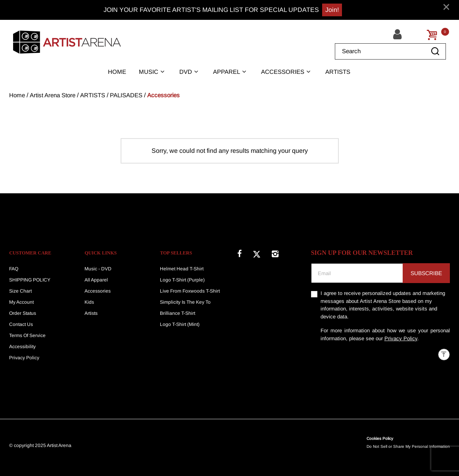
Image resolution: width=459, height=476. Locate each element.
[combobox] (390, 51)
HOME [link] (117, 72)
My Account (21, 302)
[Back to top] (444, 355)
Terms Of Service (27, 335)
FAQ (14, 269)
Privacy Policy (24, 358)
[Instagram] (275, 252)
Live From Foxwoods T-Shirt (190, 291)
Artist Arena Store (53, 95)
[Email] (357, 273)
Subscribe (426, 273)
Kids (89, 302)
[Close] (446, 7)
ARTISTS (93, 95)
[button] (399, 35)
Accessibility (22, 347)
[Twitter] (257, 252)
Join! (332, 10)
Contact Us (21, 324)
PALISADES (126, 95)
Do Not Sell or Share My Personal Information (408, 446)
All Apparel (96, 280)
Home (17, 95)
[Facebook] (239, 252)
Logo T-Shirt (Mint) (180, 324)
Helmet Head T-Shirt (182, 269)
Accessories (163, 95)
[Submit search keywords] (435, 51)
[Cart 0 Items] (432, 35)
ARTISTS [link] (338, 72)
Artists (91, 313)
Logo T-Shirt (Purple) (182, 280)
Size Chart (20, 291)
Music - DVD (98, 269)
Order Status (23, 313)
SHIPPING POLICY (30, 280)
